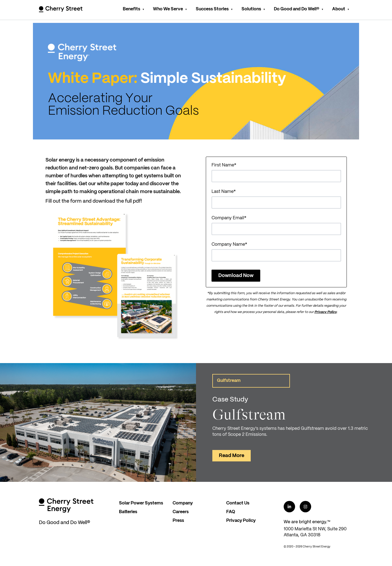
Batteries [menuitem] (128, 512)
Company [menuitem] (183, 503)
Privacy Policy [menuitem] (241, 521)
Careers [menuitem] (181, 512)
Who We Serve (168, 9)
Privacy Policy (326, 312)
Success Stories (212, 9)
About (339, 9)
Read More (232, 456)
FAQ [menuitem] (231, 512)
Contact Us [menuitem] (238, 503)
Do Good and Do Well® (297, 9)
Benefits (131, 9)
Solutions (251, 9)
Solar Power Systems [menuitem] (141, 503)
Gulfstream (229, 381)
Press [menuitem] (178, 521)
